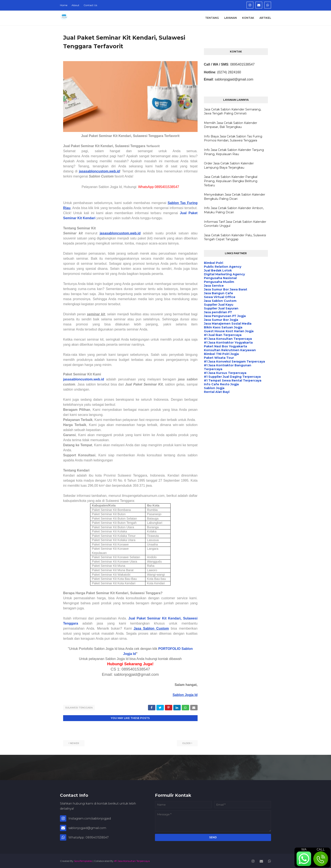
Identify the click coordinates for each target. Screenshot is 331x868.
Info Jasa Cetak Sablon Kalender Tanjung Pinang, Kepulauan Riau (234, 152)
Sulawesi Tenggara (79, 708)
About (75, 5)
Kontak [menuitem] (248, 18)
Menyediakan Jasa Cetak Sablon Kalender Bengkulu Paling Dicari (235, 197)
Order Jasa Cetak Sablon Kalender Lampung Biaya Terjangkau (229, 165)
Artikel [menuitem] (265, 18)
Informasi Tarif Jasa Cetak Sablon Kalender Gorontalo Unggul (235, 224)
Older (186, 743)
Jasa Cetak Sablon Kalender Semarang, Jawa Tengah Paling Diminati (233, 112)
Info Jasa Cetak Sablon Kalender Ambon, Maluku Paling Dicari (234, 210)
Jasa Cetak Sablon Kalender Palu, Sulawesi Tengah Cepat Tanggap (235, 237)
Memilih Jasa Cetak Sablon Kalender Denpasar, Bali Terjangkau (231, 125)
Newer (75, 743)
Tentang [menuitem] (212, 18)
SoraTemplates (83, 860)
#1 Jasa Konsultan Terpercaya (132, 860)
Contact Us (90, 5)
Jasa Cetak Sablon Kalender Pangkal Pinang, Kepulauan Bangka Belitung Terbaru (231, 181)
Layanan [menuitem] (231, 18)
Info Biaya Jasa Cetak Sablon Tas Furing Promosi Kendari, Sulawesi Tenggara (233, 138)
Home (64, 5)
